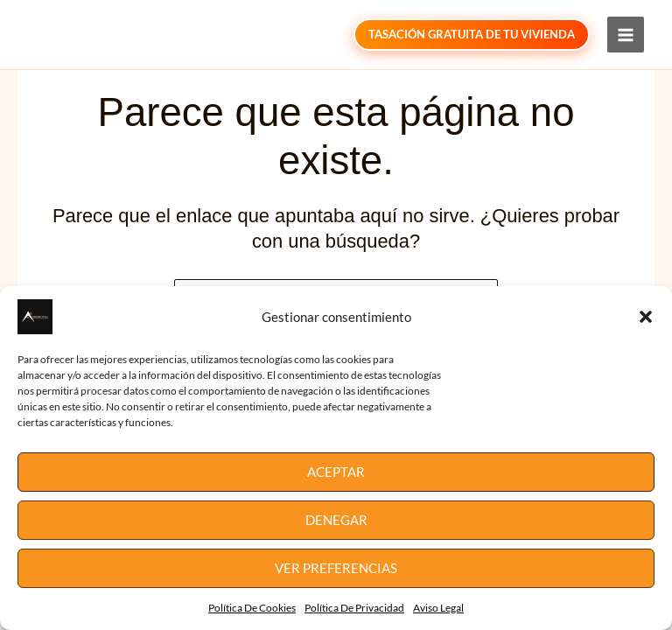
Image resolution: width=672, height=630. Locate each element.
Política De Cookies (252, 608)
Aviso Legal (438, 608)
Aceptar (336, 472)
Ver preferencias (336, 568)
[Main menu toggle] (626, 35)
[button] (646, 317)
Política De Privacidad (354, 608)
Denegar (336, 520)
